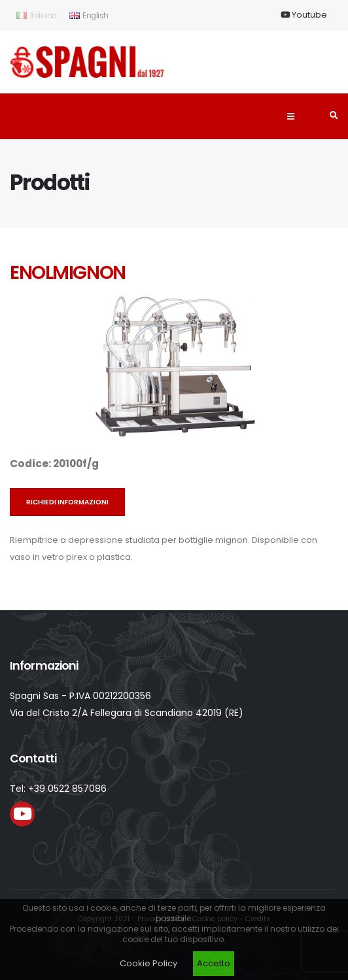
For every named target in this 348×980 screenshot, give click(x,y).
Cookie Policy (148, 963)
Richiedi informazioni (67, 502)
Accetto (214, 963)
